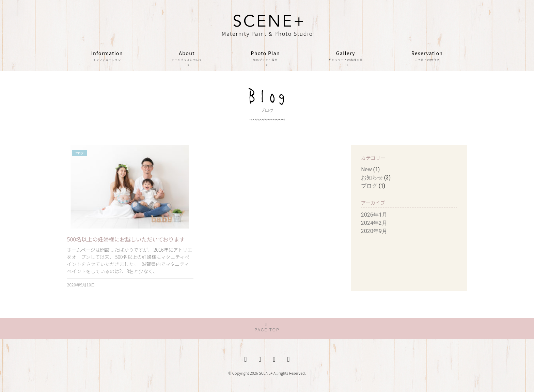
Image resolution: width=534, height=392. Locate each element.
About (187, 60)
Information (107, 56)
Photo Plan (265, 60)
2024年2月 (374, 223)
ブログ (369, 186)
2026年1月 (374, 215)
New (366, 169)
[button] (267, 328)
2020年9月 (374, 231)
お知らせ (372, 178)
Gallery (346, 60)
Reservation (427, 56)
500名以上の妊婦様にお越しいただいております (126, 239)
